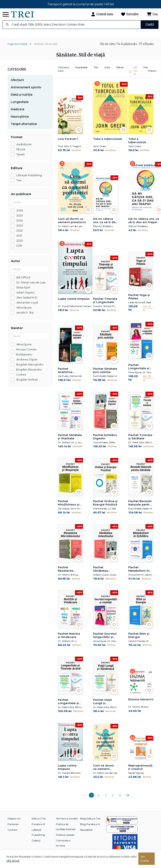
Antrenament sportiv (26, 91)
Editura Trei (39, 823)
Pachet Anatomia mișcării (65, 375)
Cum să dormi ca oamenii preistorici (72, 225)
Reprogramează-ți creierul (141, 771)
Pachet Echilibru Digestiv (105, 441)
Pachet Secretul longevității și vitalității (105, 640)
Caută (150, 24)
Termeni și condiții (67, 823)
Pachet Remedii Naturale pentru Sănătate (140, 507)
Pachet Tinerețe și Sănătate (140, 441)
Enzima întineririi (141, 703)
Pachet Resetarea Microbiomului (68, 573)
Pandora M (38, 828)
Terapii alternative (24, 128)
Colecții (36, 845)
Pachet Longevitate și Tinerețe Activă (69, 706)
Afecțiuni (17, 84)
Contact (12, 834)
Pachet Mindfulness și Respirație (69, 507)
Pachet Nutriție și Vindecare (69, 639)
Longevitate (20, 106)
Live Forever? (68, 143)
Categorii (17, 74)
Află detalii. (13, 861)
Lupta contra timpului (74, 303)
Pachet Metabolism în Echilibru (139, 573)
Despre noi (14, 823)
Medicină (17, 113)
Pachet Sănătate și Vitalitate (70, 441)
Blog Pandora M (90, 828)
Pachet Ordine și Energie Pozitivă (105, 507)
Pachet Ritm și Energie (139, 639)
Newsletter (86, 834)
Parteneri (13, 828)
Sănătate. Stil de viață (46, 48)
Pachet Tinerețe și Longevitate (105, 305)
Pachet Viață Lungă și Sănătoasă (102, 706)
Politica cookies (65, 839)
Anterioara (84, 798)
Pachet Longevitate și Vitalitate (139, 371)
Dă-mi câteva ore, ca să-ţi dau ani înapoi (105, 225)
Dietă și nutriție (22, 99)
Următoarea (127, 798)
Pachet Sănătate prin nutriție (105, 374)
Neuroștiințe (20, 121)
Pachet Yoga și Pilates (139, 301)
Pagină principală (18, 48)
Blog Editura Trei (90, 823)
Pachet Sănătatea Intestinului (101, 573)
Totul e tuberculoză (107, 143)
